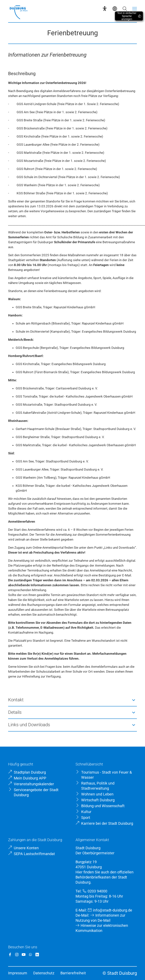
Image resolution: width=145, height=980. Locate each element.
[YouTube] (24, 955)
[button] (73, 700)
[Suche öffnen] (125, 9)
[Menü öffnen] (135, 9)
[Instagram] (17, 955)
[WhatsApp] (30, 955)
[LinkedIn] (37, 955)
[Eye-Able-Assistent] (105, 9)
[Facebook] (10, 955)
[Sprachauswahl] (115, 9)
